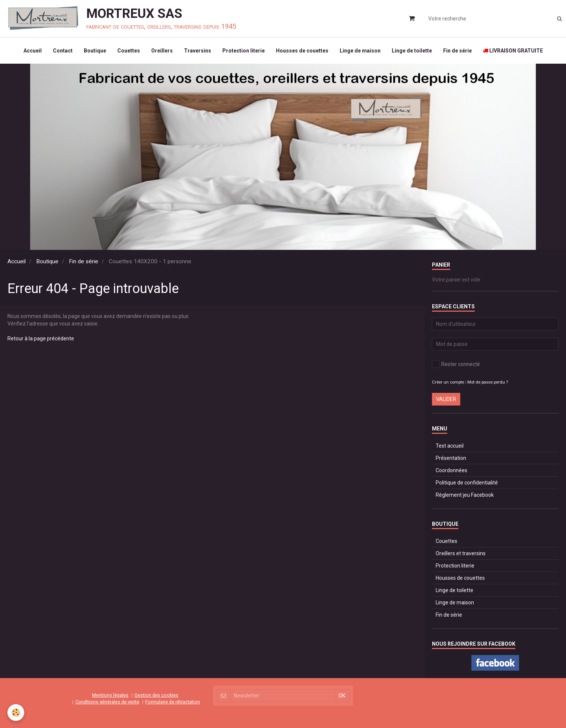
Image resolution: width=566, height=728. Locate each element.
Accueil (33, 51)
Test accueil (450, 446)
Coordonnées (451, 470)
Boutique (95, 51)
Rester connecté (456, 364)
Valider (446, 399)
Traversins (198, 51)
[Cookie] (16, 713)
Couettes (129, 51)
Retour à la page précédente (41, 338)
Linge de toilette (412, 51)
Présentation (451, 458)
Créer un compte (448, 382)
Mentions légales (110, 695)
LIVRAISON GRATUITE (513, 51)
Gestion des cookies (156, 695)
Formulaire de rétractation (173, 702)
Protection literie (244, 51)
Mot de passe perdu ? (488, 382)
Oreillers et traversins (461, 553)
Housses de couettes (302, 51)
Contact (63, 51)
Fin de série (457, 51)
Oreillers (162, 51)
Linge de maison (360, 51)
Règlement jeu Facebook (465, 495)
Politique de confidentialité (467, 483)
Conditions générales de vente (107, 702)
